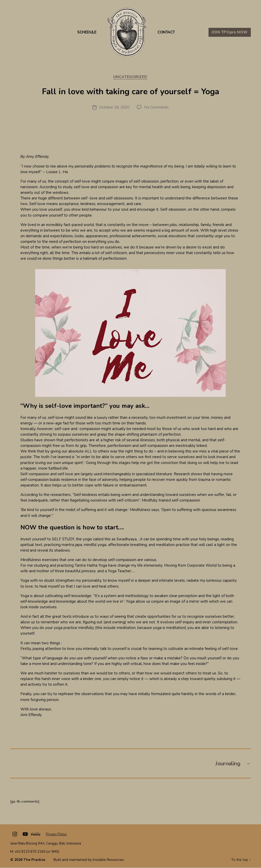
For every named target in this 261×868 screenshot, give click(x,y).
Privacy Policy (56, 835)
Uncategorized (130, 77)
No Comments (157, 108)
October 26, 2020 (114, 108)
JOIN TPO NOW (230, 32)
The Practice (34, 860)
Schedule (87, 32)
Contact (166, 32)
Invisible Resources (108, 860)
